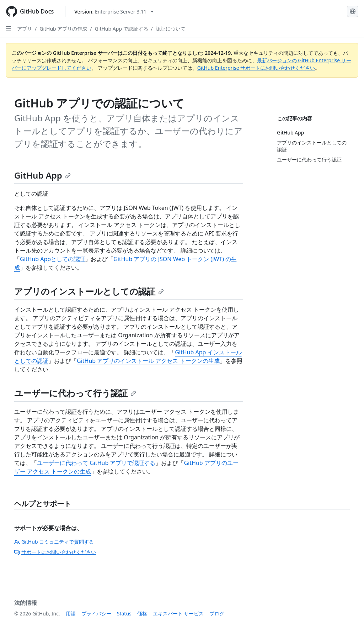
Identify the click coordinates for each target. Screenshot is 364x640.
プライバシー (96, 613)
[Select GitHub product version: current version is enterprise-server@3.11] (114, 12)
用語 (71, 613)
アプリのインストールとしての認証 (89, 291)
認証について (171, 29)
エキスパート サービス (178, 613)
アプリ (25, 29)
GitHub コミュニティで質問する (54, 542)
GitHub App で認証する (122, 29)
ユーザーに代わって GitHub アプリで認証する (96, 463)
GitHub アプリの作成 (63, 29)
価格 (142, 613)
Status (124, 613)
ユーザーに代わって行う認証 (75, 393)
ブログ (217, 613)
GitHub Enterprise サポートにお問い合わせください (256, 68)
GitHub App (42, 175)
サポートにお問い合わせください (55, 552)
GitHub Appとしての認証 (52, 259)
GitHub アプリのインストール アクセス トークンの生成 (148, 361)
